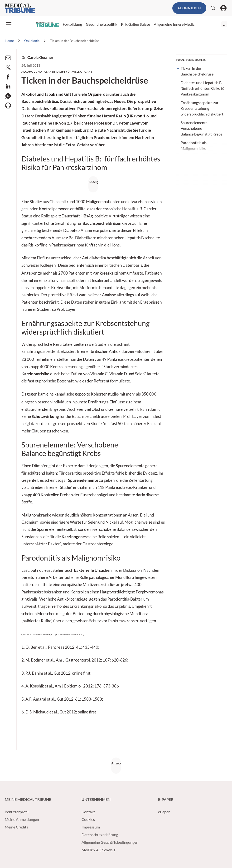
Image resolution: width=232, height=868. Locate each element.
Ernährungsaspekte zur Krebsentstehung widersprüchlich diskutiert (202, 108)
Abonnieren (189, 8)
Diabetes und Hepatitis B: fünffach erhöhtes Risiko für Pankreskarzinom (203, 88)
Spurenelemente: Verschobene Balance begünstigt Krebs (201, 128)
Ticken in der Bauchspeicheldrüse (197, 71)
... (224, 24)
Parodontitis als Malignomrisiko (194, 145)
